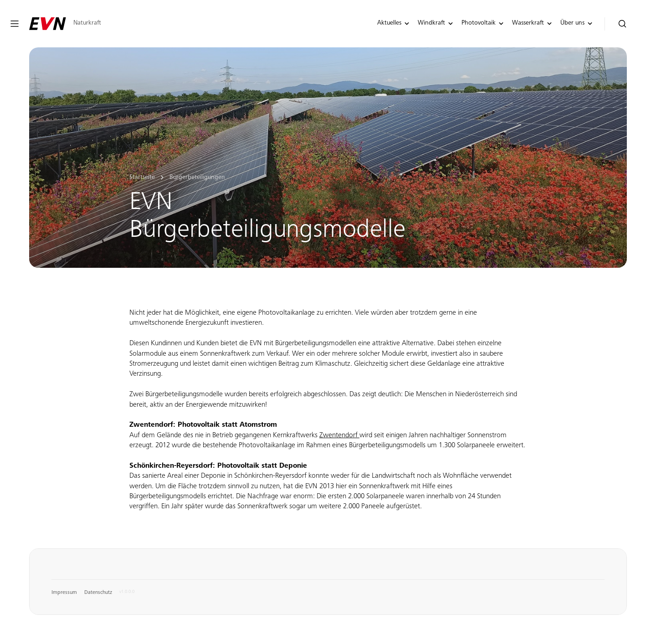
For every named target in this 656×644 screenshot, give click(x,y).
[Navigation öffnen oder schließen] (15, 24)
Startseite (142, 178)
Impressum (64, 593)
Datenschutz (98, 593)
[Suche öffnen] (623, 24)
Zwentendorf (339, 435)
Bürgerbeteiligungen (197, 178)
